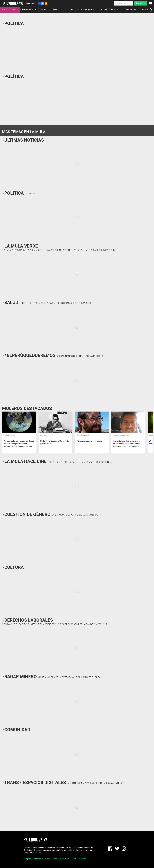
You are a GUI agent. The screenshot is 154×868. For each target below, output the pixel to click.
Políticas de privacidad (61, 859)
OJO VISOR (43, 435)
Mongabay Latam (9, 435)
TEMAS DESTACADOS (10, 10)
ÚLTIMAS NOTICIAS (29, 10)
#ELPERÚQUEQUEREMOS (87, 10)
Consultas (82, 859)
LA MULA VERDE (58, 10)
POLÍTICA (44, 10)
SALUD (71, 10)
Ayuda (74, 859)
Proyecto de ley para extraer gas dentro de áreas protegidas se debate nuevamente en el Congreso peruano (19, 444)
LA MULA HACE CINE (130, 10)
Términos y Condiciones (42, 859)
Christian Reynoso (83, 435)
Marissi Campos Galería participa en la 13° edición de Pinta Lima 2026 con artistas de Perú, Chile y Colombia (128, 444)
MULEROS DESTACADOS (109, 10)
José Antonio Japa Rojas (121, 435)
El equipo (27, 859)
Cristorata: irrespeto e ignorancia (89, 441)
